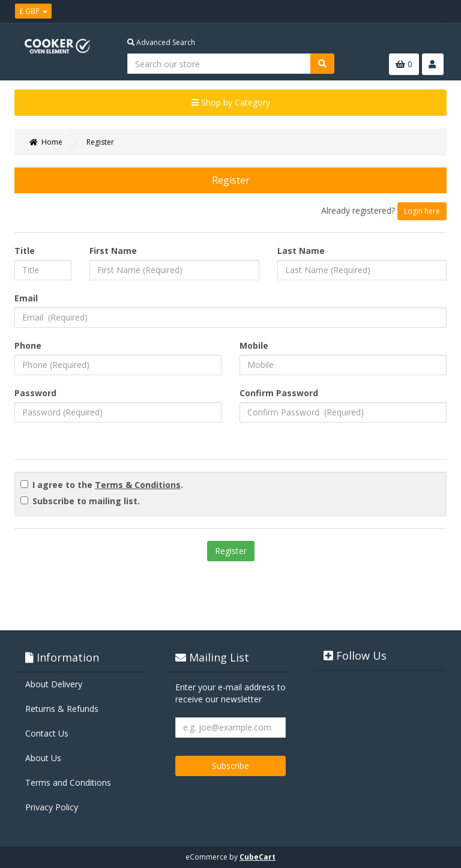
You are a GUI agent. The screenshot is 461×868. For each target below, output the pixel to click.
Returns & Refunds (62, 709)
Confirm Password (279, 393)
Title (25, 251)
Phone (28, 345)
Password (35, 393)
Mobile (254, 345)
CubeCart (258, 857)
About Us (43, 758)
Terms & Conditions (138, 485)
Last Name (301, 251)
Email (26, 298)
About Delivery (54, 684)
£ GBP (33, 11)
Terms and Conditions (68, 782)
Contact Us (47, 733)
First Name (113, 251)
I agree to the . (108, 485)
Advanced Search (161, 42)
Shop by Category (231, 102)
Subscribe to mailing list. (86, 501)
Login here (422, 211)
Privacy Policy (52, 807)
